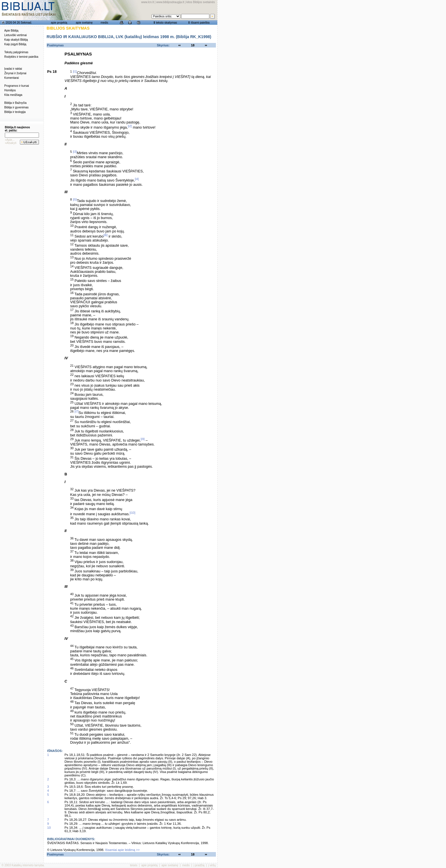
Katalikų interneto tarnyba (28, 865)
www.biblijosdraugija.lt (170, 2)
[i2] (130, 126)
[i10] (133, 513)
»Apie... (10, 140)
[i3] (75, 152)
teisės (134, 865)
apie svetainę (84, 23)
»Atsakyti (11, 143)
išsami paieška (200, 23)
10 (49, 828)
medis (105, 23)
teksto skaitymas (166, 23)
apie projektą (59, 23)
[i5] (75, 199)
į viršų (212, 865)
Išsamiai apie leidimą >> (123, 850)
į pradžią (199, 865)
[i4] (137, 179)
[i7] (77, 411)
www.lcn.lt (148, 2)
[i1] (75, 71)
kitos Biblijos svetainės (201, 2)
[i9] (143, 439)
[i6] (106, 235)
